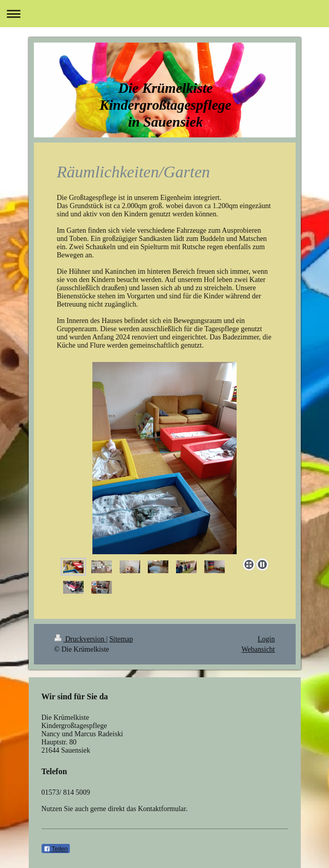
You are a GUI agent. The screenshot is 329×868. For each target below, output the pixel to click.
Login (266, 639)
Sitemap (121, 639)
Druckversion (80, 639)
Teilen (56, 849)
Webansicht (258, 649)
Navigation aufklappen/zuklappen (164, 14)
